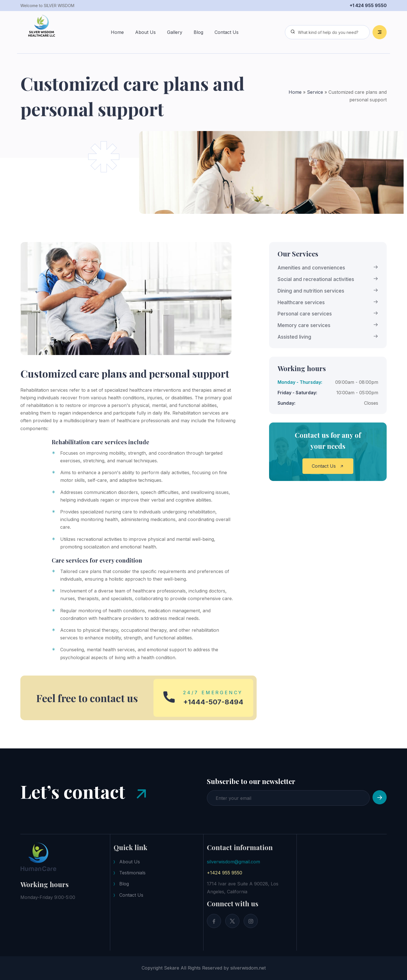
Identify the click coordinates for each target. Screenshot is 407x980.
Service (315, 92)
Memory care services (304, 325)
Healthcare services (301, 302)
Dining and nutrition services (311, 291)
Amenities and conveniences (311, 268)
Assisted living (294, 337)
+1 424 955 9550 (368, 5)
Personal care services (305, 314)
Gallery (175, 32)
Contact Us (227, 32)
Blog (198, 32)
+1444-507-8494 (213, 702)
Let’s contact (85, 793)
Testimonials (132, 873)
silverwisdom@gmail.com (233, 862)
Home (117, 32)
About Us (145, 32)
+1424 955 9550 (225, 873)
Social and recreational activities (316, 279)
